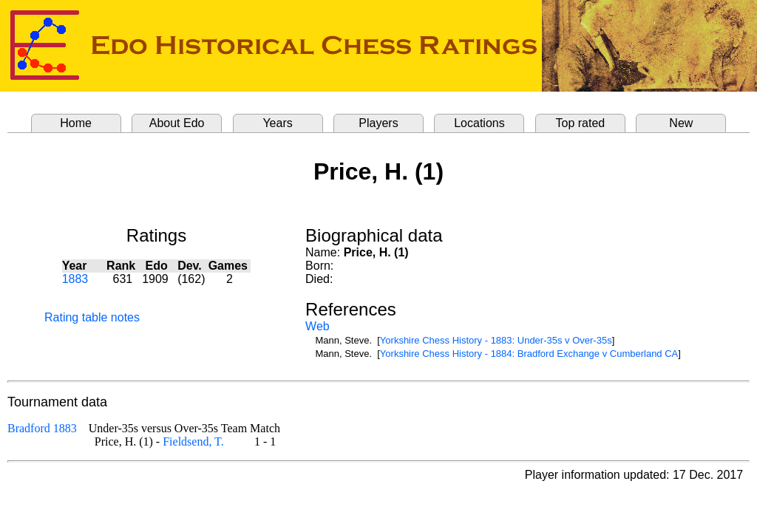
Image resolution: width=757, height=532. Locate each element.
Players (378, 123)
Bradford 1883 (42, 428)
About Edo (177, 123)
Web (318, 326)
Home (76, 123)
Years (277, 123)
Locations (479, 123)
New (681, 123)
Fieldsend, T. (193, 441)
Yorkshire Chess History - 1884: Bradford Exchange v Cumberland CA (529, 354)
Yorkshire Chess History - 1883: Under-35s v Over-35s (496, 340)
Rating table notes (92, 317)
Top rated (581, 123)
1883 (75, 279)
